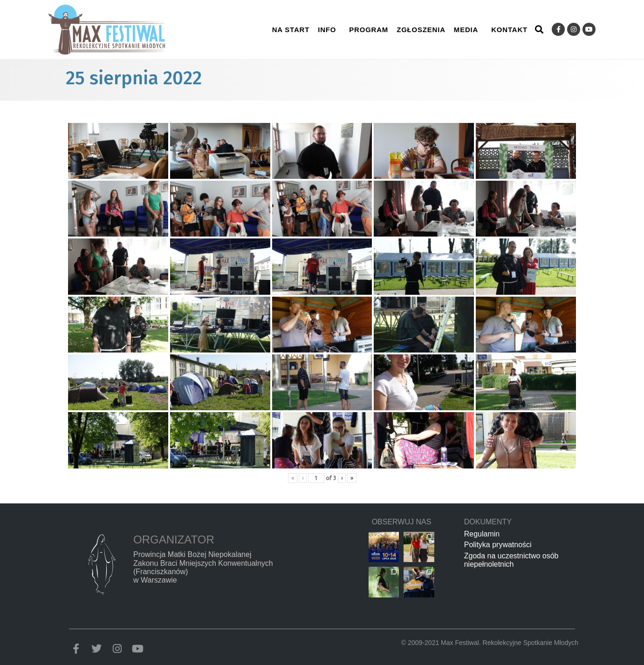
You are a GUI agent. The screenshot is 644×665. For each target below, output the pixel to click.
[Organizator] (101, 564)
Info (327, 30)
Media (466, 30)
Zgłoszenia (421, 30)
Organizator (174, 539)
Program (369, 30)
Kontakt (509, 30)
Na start (291, 30)
